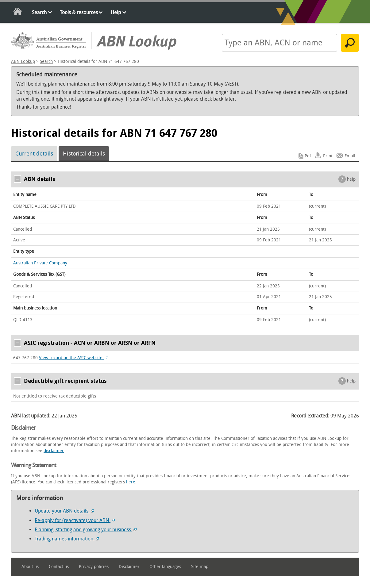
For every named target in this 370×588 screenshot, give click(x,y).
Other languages (165, 567)
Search (39, 12)
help (351, 179)
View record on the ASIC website (73, 358)
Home (18, 13)
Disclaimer (129, 567)
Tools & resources (79, 12)
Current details (34, 154)
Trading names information (67, 539)
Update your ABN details (64, 511)
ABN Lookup (23, 61)
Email (350, 156)
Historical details (84, 154)
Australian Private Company (40, 263)
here (131, 482)
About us (30, 567)
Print (328, 156)
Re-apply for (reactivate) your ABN (75, 520)
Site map (200, 567)
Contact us (59, 567)
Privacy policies (94, 567)
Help (116, 12)
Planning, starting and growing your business (86, 530)
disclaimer (54, 451)
